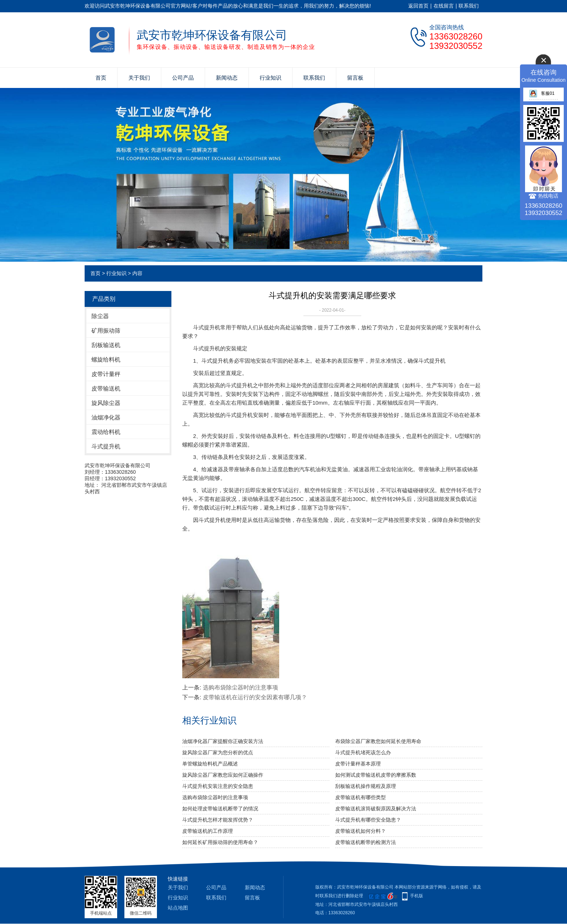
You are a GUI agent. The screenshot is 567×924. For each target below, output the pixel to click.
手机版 (417, 896)
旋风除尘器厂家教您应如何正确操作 (223, 775)
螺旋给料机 (106, 360)
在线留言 (444, 6)
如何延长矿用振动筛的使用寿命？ (220, 842)
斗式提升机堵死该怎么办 (363, 752)
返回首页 (418, 6)
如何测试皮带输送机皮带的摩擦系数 (376, 775)
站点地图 (178, 908)
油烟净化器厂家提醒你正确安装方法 (223, 741)
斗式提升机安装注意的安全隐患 (218, 786)
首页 (101, 78)
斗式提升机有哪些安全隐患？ (368, 820)
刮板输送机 (106, 345)
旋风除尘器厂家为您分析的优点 (218, 752)
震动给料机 (106, 432)
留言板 (355, 78)
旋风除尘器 (106, 403)
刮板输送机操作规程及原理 (366, 786)
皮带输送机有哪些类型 (361, 797)
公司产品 (183, 78)
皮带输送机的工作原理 (208, 831)
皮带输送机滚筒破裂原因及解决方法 (376, 809)
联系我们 (469, 6)
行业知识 (270, 78)
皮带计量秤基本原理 (358, 764)
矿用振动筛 (106, 331)
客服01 (542, 93)
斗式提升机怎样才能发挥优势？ (218, 820)
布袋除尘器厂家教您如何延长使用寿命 (378, 741)
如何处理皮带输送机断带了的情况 (220, 809)
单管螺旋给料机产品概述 (210, 764)
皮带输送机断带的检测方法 (366, 842)
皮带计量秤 (106, 374)
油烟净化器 (106, 417)
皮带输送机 (106, 389)
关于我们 (139, 78)
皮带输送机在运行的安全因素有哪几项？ (255, 697)
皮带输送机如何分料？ (361, 831)
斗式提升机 (106, 446)
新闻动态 (227, 78)
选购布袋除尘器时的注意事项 (240, 687)
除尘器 (100, 316)
